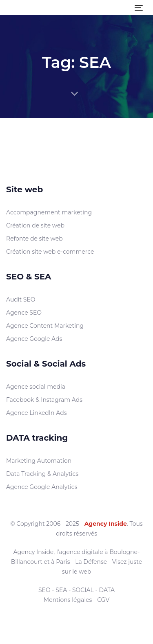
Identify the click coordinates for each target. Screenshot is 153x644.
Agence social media (36, 387)
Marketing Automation (39, 461)
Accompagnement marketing (49, 212)
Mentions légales (68, 600)
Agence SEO (24, 313)
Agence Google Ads (34, 339)
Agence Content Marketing (45, 326)
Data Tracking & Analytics (42, 474)
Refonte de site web (34, 239)
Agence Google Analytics (42, 487)
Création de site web (35, 225)
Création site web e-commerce (50, 252)
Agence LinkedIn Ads (37, 413)
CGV (103, 600)
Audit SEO (21, 299)
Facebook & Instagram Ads (44, 400)
